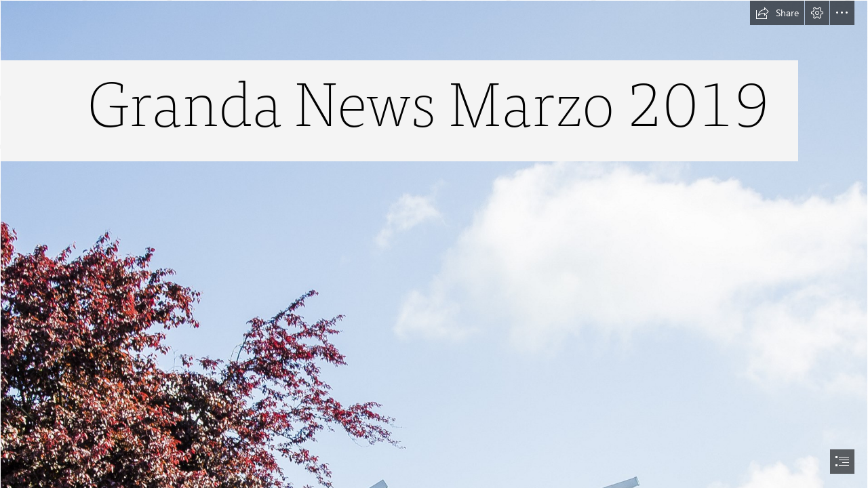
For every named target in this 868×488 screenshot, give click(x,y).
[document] (434, 244)
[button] (777, 13)
